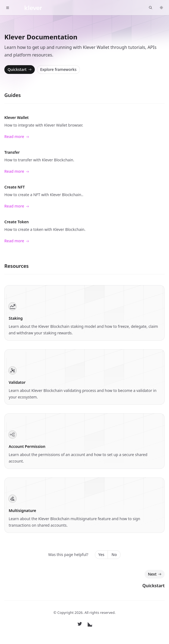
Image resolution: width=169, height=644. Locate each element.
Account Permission (27, 446)
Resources (16, 266)
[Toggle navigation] (8, 8)
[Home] (29, 8)
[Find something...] (151, 8)
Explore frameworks (58, 69)
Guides (12, 95)
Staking (16, 318)
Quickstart (20, 70)
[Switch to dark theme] (161, 8)
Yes (101, 555)
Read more (17, 137)
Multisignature (22, 511)
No (114, 555)
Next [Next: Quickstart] (155, 574)
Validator (17, 382)
